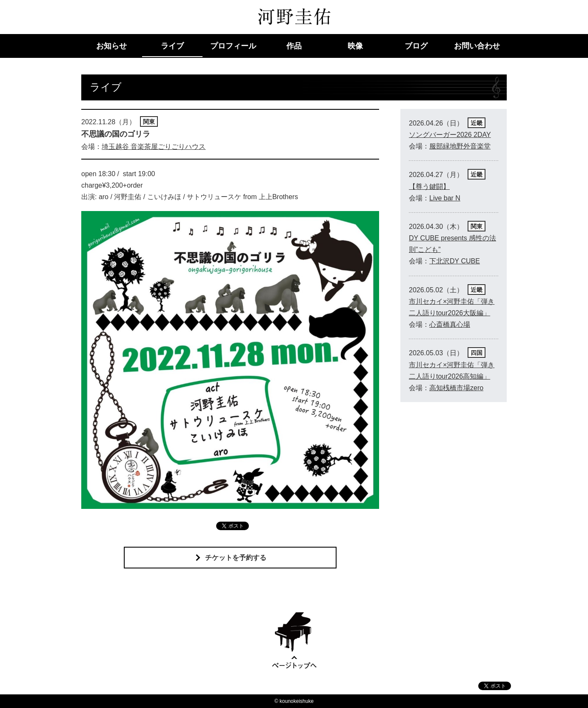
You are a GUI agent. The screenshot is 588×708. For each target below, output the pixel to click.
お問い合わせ (477, 46)
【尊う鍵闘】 (429, 187)
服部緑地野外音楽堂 (460, 146)
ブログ (416, 46)
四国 (477, 353)
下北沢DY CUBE (455, 261)
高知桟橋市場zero (456, 388)
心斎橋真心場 (450, 324)
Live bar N (445, 198)
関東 (149, 122)
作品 (294, 46)
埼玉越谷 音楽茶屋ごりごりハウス (154, 147)
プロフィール (233, 46)
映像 (355, 46)
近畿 (477, 123)
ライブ (172, 46)
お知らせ (111, 46)
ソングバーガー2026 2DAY (450, 135)
